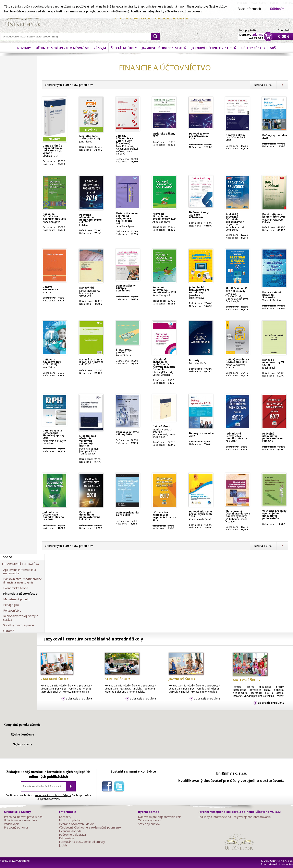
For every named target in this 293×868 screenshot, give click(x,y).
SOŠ (273, 48)
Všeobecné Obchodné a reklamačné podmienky (90, 828)
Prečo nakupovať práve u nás (23, 817)
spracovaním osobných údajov (53, 795)
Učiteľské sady (253, 48)
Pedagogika (11, 605)
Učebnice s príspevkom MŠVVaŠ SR (62, 48)
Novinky (24, 48)
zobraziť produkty (79, 698)
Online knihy (23, 18)
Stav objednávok (149, 824)
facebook (108, 787)
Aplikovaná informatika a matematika (20, 572)
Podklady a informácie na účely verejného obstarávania (234, 817)
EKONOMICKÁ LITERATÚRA (21, 564)
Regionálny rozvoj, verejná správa (21, 618)
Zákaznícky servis (149, 820)
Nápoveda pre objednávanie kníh (160, 817)
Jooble (63, 845)
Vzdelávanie (12, 824)
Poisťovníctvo (12, 611)
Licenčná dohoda (70, 831)
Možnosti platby (70, 820)
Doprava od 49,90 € (251, 34)
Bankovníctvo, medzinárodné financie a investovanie (23, 581)
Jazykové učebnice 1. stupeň (164, 48)
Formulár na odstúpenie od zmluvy (82, 842)
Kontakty (65, 817)
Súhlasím (277, 9)
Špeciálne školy (124, 48)
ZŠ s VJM (100, 48)
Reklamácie (66, 838)
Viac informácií (250, 9)
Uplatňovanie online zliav (20, 820)
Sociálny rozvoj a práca (19, 625)
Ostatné (9, 631)
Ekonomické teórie (16, 588)
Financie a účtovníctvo (20, 594)
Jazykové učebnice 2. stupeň (214, 48)
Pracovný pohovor (16, 828)
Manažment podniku (17, 599)
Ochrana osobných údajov (76, 824)
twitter (120, 787)
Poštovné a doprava (72, 835)
